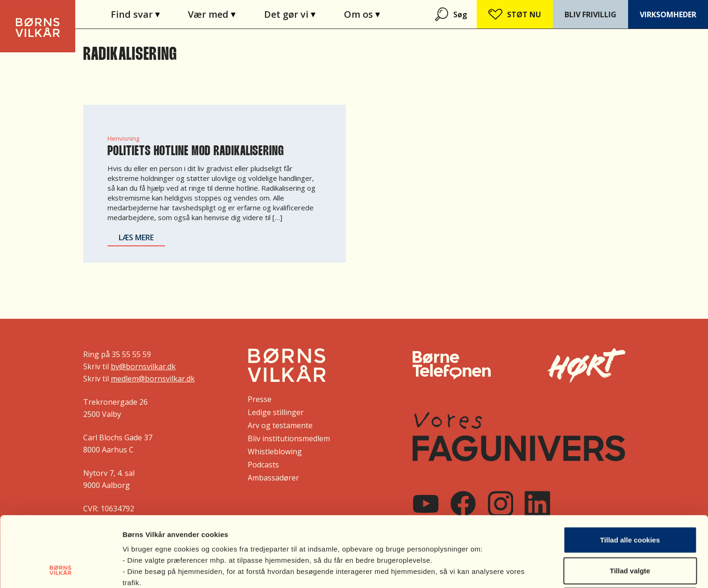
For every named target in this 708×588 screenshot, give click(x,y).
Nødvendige (630, 535)
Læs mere (136, 237)
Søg (460, 14)
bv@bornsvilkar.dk (143, 366)
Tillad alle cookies (630, 474)
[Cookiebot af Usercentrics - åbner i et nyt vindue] (61, 570)
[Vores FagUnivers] (519, 437)
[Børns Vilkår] (287, 365)
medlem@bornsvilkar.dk (153, 379)
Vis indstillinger (497, 570)
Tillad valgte (630, 505)
